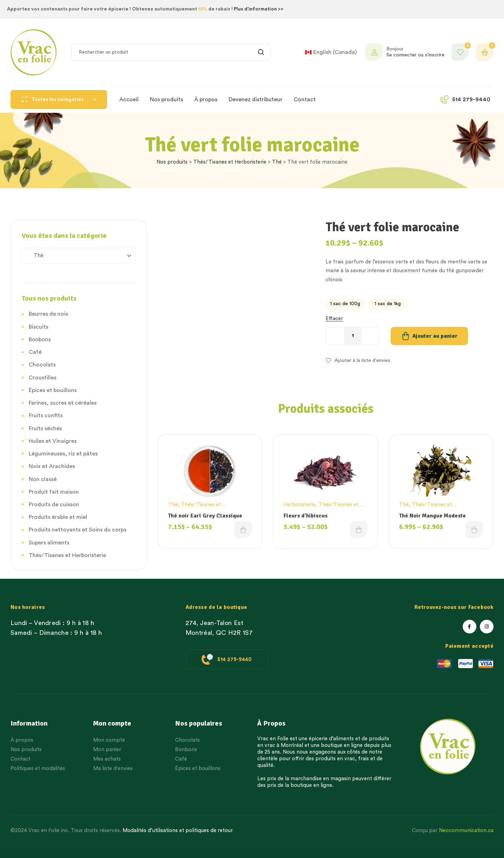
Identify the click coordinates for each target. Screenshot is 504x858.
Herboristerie (299, 505)
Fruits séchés (45, 428)
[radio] (345, 304)
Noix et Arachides (52, 466)
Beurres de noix (48, 314)
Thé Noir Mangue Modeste (432, 516)
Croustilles (43, 378)
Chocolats (42, 365)
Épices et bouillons (53, 390)
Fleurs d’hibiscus (306, 516)
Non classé (43, 479)
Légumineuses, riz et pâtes (63, 454)
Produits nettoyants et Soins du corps (78, 530)
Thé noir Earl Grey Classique (205, 516)
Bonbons (40, 339)
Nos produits (172, 162)
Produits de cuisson (54, 504)
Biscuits (38, 327)
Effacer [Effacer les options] (334, 319)
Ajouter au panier (435, 336)
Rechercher (261, 52)
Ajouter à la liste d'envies (362, 361)
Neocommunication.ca (466, 830)
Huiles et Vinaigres (53, 441)
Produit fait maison (54, 492)
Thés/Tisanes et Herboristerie (230, 162)
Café (35, 352)
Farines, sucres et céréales (63, 403)
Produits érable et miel (58, 517)
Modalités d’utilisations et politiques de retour (177, 830)
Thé (277, 162)
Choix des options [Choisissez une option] (243, 530)
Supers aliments (49, 543)
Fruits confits (46, 416)
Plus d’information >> (259, 9)
